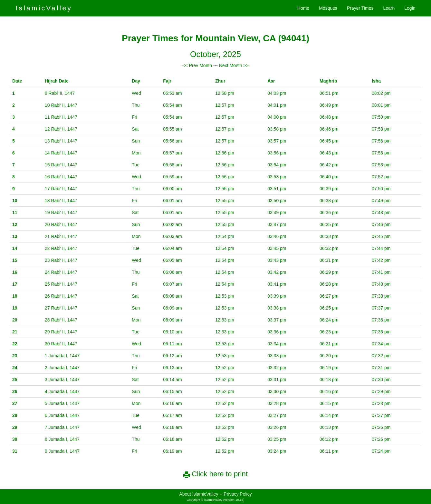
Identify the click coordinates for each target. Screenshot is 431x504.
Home (303, 8)
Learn (389, 8)
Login (410, 8)
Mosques (328, 8)
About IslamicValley (199, 494)
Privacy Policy (238, 494)
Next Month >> (234, 65)
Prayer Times (360, 8)
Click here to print (215, 474)
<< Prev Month (197, 65)
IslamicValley (44, 8)
